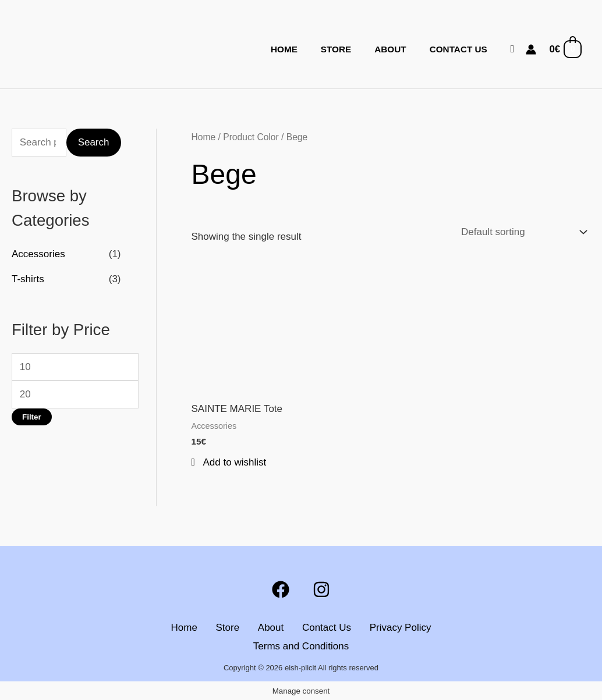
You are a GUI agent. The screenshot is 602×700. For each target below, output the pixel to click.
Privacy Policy (398, 628)
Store (336, 49)
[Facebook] (281, 589)
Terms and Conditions (301, 646)
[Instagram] (321, 589)
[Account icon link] (531, 49)
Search (94, 142)
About (390, 49)
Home (284, 49)
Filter (32, 417)
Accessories (38, 254)
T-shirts (28, 279)
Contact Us (458, 49)
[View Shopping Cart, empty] (565, 49)
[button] (513, 49)
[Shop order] (521, 232)
